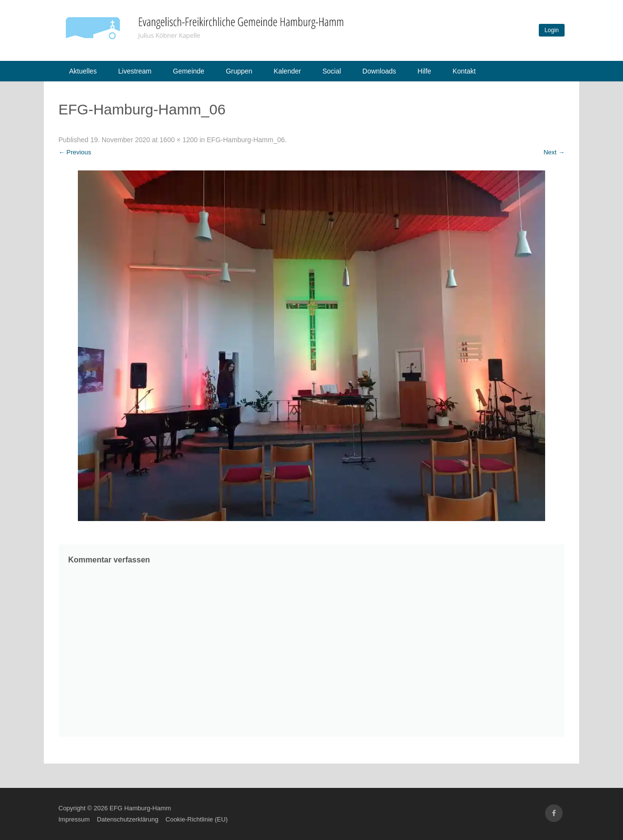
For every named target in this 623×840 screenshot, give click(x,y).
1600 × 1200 (179, 140)
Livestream (135, 71)
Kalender (287, 71)
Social (331, 71)
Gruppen (239, 71)
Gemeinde (189, 71)
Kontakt (464, 71)
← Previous (75, 152)
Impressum (74, 819)
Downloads (379, 71)
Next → (554, 152)
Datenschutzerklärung (128, 819)
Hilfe (424, 71)
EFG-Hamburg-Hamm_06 (246, 140)
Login (552, 30)
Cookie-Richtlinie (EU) (197, 819)
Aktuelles (83, 71)
